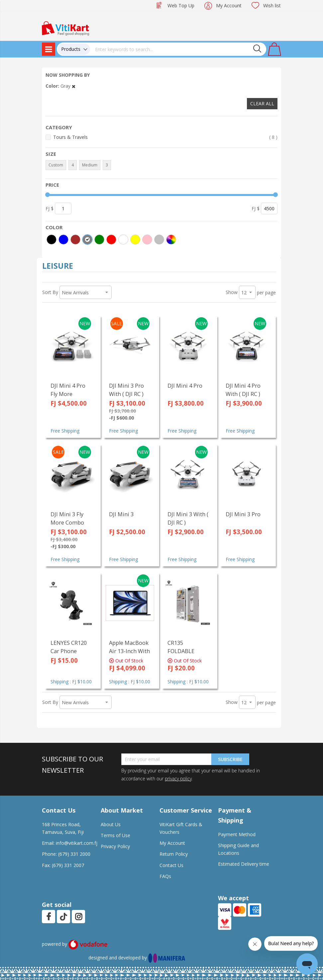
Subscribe (230, 759)
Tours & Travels (165, 137)
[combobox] (178, 49)
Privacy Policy (115, 846)
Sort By (50, 292)
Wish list (272, 5)
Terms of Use (115, 835)
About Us (111, 824)
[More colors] (171, 240)
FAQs (165, 876)
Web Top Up (181, 5)
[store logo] (65, 28)
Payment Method (237, 834)
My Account (229, 5)
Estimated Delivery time (244, 864)
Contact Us (171, 865)
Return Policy (174, 854)
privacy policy (178, 779)
